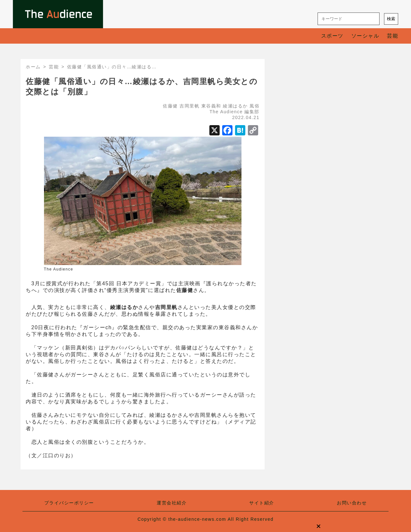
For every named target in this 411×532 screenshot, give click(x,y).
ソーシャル (365, 36)
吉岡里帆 (189, 106)
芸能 (393, 36)
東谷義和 (211, 106)
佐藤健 (170, 106)
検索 (391, 19)
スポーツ (332, 36)
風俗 (254, 106)
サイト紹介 (262, 503)
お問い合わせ (352, 503)
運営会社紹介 (172, 503)
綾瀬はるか (235, 106)
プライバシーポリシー (69, 503)
